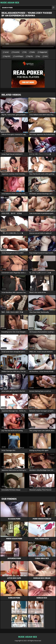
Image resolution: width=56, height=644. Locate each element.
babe (33, 52)
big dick (8, 56)
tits (25, 52)
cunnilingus (19, 56)
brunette (16, 52)
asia (46, 56)
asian (7, 52)
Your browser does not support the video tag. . (28, 34)
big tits (30, 56)
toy (39, 56)
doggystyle (43, 52)
